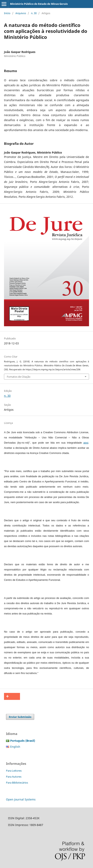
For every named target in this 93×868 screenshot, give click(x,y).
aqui (86, 443)
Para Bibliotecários (17, 783)
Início (7, 13)
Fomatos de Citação (19, 377)
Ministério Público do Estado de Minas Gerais (39, 4)
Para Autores (14, 777)
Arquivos (21, 13)
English (15, 747)
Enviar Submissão (20, 717)
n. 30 (34, 13)
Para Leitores (14, 771)
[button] (12, 696)
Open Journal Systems (21, 799)
